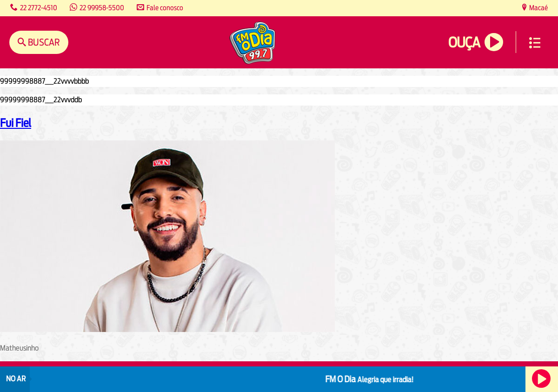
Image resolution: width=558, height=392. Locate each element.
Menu (535, 43)
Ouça (464, 43)
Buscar (43, 42)
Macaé (538, 8)
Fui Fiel (16, 123)
